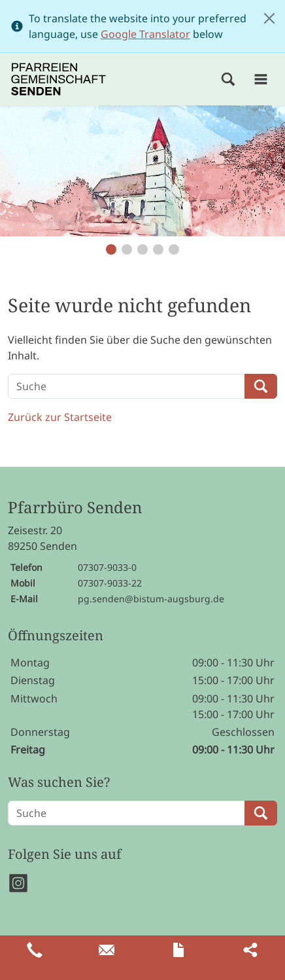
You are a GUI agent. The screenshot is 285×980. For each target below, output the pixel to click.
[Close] (269, 18)
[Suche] (126, 386)
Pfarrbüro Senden (75, 508)
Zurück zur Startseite (60, 417)
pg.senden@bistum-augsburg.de (151, 599)
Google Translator (145, 34)
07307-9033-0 (107, 567)
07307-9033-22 (110, 583)
